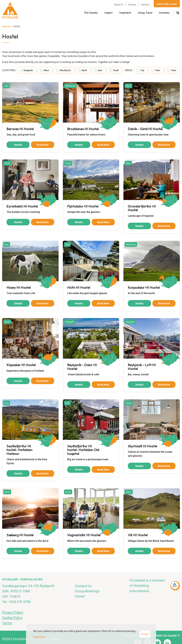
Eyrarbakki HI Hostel (22, 206)
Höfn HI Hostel (79, 287)
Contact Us (83, 586)
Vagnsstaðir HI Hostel (84, 535)
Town (174, 70)
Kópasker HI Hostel (21, 365)
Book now (43, 145)
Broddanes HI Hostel (83, 129)
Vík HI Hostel (138, 535)
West (46, 70)
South (116, 70)
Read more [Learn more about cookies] (39, 637)
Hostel (17, 27)
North (84, 70)
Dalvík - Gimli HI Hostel (145, 129)
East (100, 70)
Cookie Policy (12, 618)
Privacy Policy (13, 612)
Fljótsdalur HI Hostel (83, 206)
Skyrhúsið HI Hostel (142, 446)
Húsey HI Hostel (19, 287)
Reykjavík (28, 70)
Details (18, 145)
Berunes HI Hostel (20, 129)
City (142, 70)
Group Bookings (87, 591)
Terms (7, 623)
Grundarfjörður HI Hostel (142, 208)
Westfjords (65, 70)
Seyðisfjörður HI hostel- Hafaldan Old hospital (83, 450)
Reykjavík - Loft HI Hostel (142, 367)
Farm (158, 70)
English (6, 27)
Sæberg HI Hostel (20, 535)
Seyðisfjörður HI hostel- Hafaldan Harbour (19, 450)
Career (80, 596)
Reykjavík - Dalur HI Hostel (82, 367)
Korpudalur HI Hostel (144, 287)
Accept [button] (145, 634)
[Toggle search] (178, 13)
